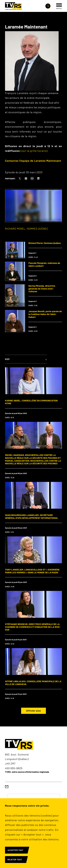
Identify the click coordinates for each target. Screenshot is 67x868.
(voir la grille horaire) (34, 151)
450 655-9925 (14, 768)
